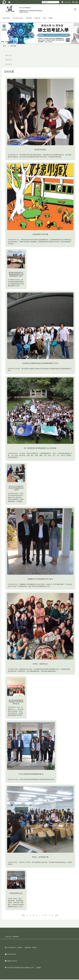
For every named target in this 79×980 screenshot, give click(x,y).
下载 (44, 19)
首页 (5, 47)
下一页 (51, 916)
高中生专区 (6, 19)
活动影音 (9, 65)
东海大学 (37, 19)
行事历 (51, 19)
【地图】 (39, 968)
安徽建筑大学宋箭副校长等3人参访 (40, 580)
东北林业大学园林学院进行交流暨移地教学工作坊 (40, 364)
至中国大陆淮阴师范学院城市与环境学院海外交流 (16, 702)
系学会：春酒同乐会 (40, 664)
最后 (57, 916)
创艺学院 (29, 19)
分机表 (20, 948)
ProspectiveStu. (18, 19)
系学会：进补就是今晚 (40, 858)
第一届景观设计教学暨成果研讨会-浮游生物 (40, 449)
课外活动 (9, 56)
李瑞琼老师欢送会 (16, 894)
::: (1, 17)
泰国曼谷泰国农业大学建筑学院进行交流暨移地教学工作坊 (16, 275)
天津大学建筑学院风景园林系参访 (31, 775)
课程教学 (9, 60)
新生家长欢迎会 (40, 150)
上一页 (44, 916)
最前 (23, 916)
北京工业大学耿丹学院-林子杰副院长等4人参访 (16, 489)
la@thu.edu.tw (12, 962)
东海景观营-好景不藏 (40, 235)
